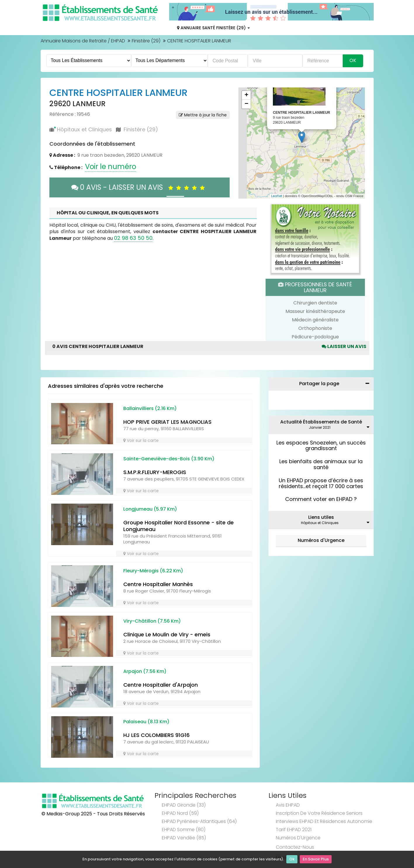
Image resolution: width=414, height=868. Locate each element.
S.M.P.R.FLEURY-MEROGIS (155, 472)
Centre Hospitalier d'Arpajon (161, 685)
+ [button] (246, 95)
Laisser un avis (344, 346)
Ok (292, 859)
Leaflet (277, 196)
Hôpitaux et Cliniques (84, 129)
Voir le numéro (111, 167)
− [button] (246, 104)
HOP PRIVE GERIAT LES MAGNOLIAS (167, 422)
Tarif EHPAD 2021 (294, 830)
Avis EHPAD (288, 805)
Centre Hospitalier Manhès (158, 584)
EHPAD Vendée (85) (184, 838)
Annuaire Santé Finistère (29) (213, 28)
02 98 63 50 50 (133, 238)
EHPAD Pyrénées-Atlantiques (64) (199, 821)
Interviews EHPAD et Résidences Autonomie (324, 821)
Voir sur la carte (141, 440)
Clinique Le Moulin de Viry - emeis (167, 634)
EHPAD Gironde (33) (184, 805)
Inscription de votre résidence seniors (319, 813)
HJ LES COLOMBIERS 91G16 (156, 735)
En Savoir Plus (316, 859)
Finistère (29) (146, 41)
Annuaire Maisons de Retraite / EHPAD (83, 41)
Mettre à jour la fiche (203, 115)
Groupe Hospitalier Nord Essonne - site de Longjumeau (179, 526)
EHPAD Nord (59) (180, 813)
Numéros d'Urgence (321, 540)
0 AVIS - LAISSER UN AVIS (140, 187)
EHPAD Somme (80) (184, 830)
